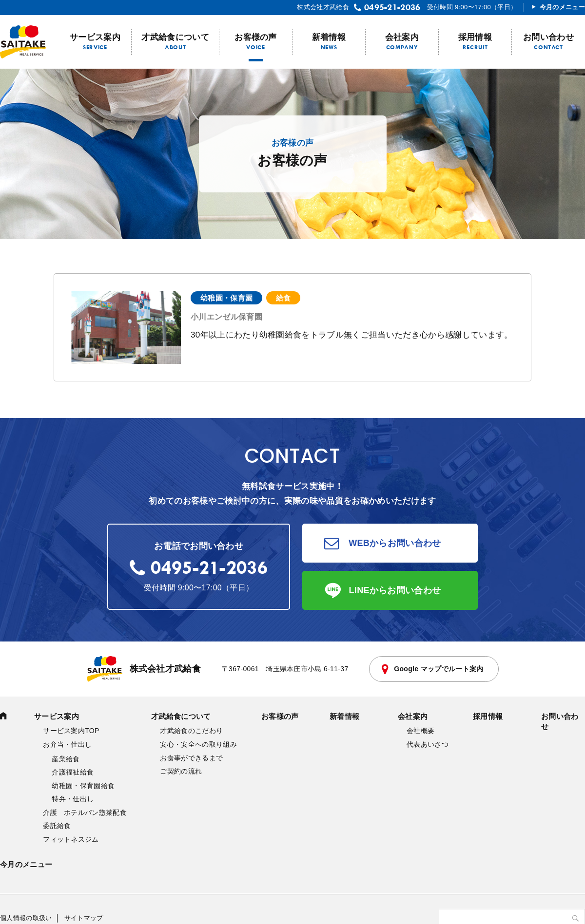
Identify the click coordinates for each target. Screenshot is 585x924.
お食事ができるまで (191, 758)
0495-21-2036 (392, 7)
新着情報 (329, 37)
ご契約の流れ (181, 771)
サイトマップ (84, 918)
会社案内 (402, 37)
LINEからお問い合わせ (395, 590)
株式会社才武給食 (144, 669)
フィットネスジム (71, 839)
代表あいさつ (428, 744)
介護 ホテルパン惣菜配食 (85, 812)
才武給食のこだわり (191, 731)
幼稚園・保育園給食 (83, 786)
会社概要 (420, 731)
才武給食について (175, 37)
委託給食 (57, 826)
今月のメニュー (562, 7)
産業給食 (66, 759)
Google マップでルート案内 (439, 669)
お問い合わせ (548, 37)
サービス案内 (95, 37)
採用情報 (475, 37)
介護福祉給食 (73, 772)
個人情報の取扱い (26, 918)
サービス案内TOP (71, 731)
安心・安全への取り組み (198, 744)
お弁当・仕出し (67, 744)
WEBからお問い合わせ (395, 543)
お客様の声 (256, 37)
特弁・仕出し (73, 799)
